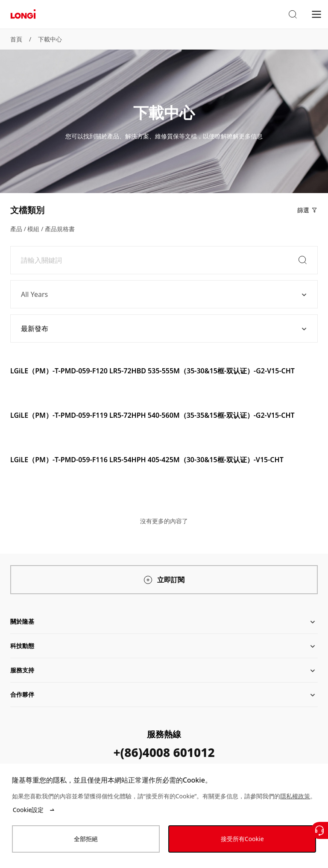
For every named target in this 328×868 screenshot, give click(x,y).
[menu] (316, 14)
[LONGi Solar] (23, 14)
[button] (293, 15)
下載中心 (50, 39)
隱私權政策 (295, 796)
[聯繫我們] (319, 830)
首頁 (16, 39)
